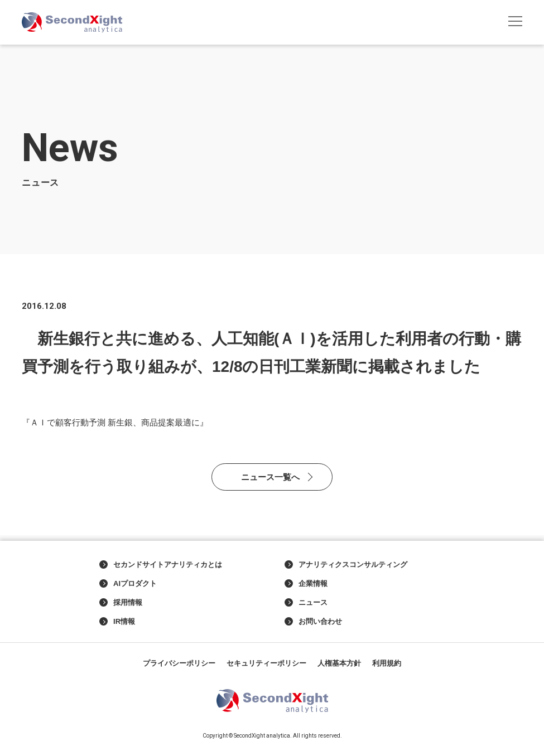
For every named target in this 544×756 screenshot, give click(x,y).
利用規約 (387, 663)
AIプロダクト (128, 584)
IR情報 (117, 622)
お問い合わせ (313, 622)
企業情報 (306, 584)
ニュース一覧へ (270, 477)
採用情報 (121, 603)
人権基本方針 (339, 663)
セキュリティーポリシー (266, 663)
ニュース (306, 603)
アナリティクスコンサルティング (346, 565)
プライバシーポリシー (179, 663)
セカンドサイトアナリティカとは (161, 565)
